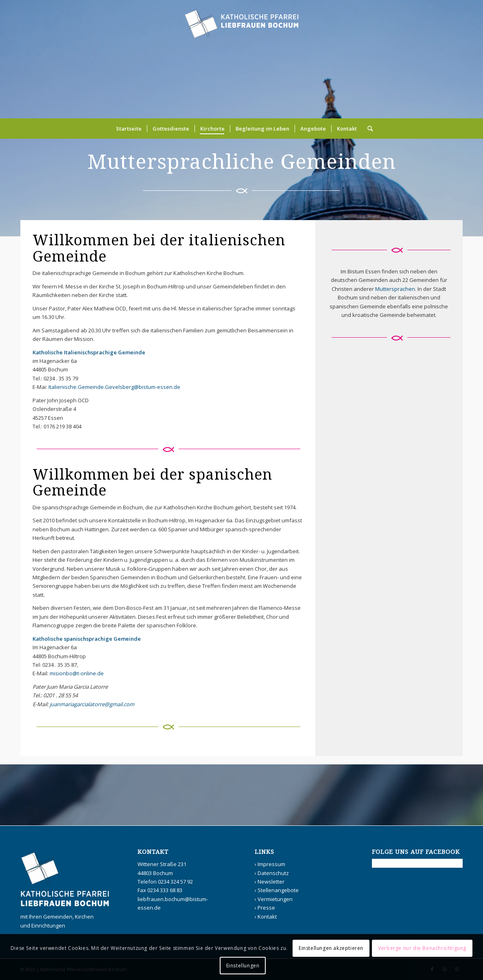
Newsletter (271, 882)
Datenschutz (273, 873)
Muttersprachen (395, 289)
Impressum (271, 864)
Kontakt (267, 917)
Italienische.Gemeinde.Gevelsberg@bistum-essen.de (114, 387)
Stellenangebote (278, 890)
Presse (266, 908)
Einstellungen (243, 966)
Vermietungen (275, 899)
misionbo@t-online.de (77, 673)
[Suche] (367, 129)
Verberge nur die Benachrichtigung (422, 948)
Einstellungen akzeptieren (331, 948)
